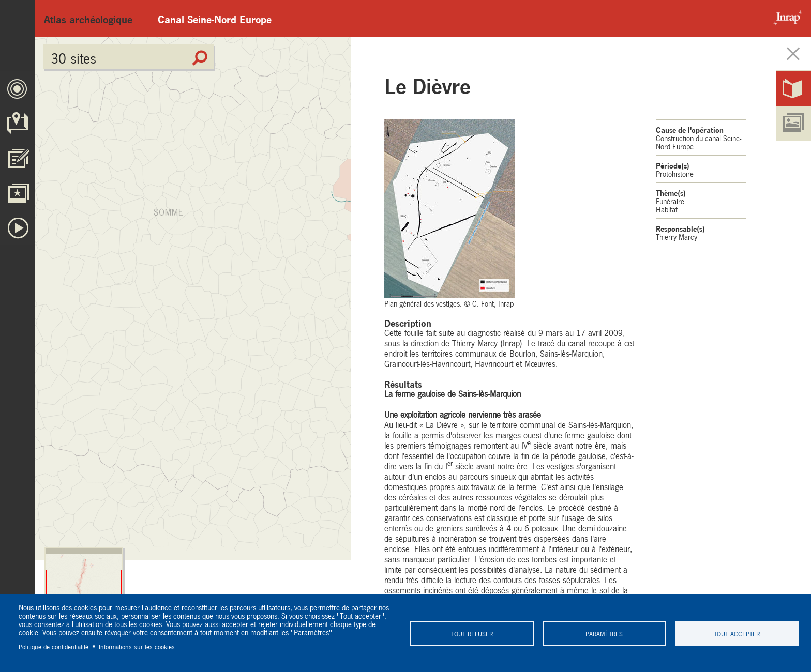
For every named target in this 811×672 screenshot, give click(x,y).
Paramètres (604, 633)
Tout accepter (737, 633)
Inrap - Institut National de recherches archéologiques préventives (785, 18)
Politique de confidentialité (54, 646)
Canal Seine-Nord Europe (215, 18)
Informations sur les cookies (137, 646)
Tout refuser (472, 633)
